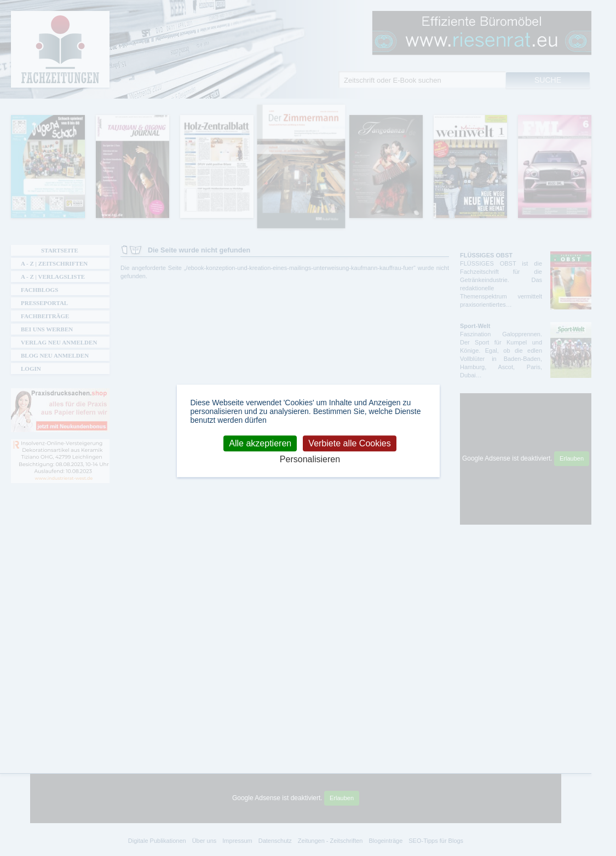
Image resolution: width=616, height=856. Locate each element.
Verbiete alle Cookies (349, 443)
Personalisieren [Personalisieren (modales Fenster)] (310, 459)
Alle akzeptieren (260, 443)
